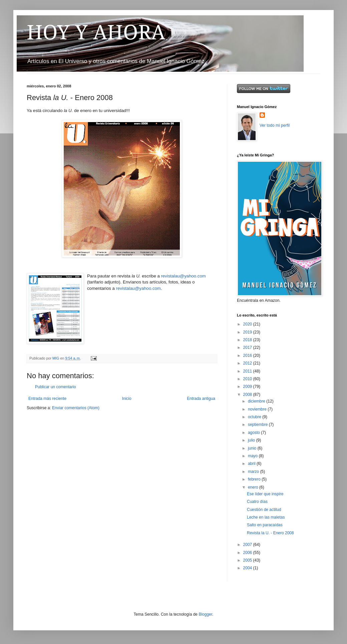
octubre (255, 417)
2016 (248, 356)
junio (253, 448)
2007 (248, 545)
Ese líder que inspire (265, 494)
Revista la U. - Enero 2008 (270, 533)
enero (254, 487)
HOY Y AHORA (96, 32)
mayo (253, 456)
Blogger (205, 614)
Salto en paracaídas (265, 525)
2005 (248, 560)
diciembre (257, 401)
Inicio (127, 399)
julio (252, 440)
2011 (248, 371)
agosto (254, 433)
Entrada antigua (201, 399)
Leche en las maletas (266, 517)
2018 (248, 340)
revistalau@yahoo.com (183, 276)
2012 (248, 363)
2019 (248, 332)
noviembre (258, 409)
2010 (248, 379)
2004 (248, 568)
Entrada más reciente (47, 399)
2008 (248, 395)
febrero (255, 479)
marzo (254, 472)
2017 (248, 348)
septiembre (258, 425)
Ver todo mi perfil (275, 125)
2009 (248, 387)
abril (252, 464)
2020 (248, 324)
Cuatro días (257, 502)
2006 (248, 553)
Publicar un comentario (56, 387)
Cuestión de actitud (264, 510)
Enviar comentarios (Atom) (76, 408)
